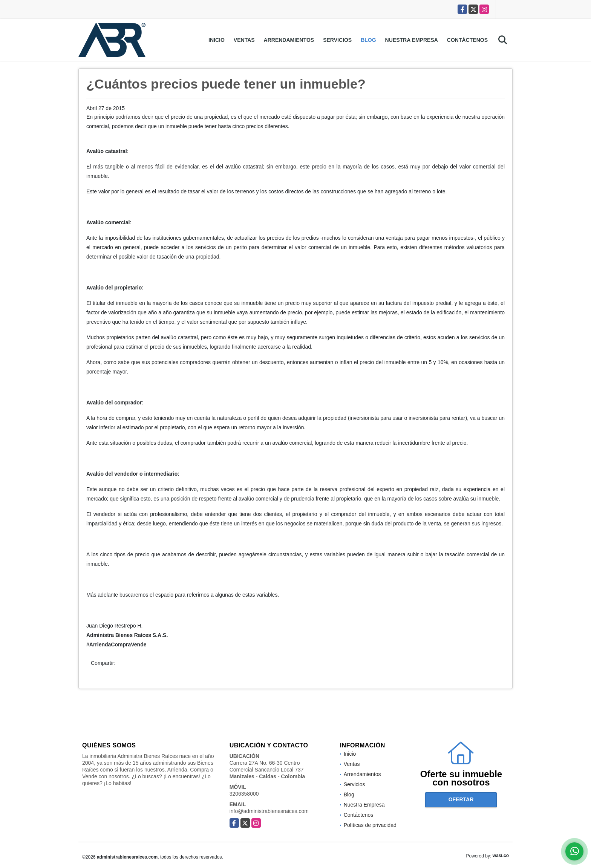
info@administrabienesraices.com (269, 811)
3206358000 (244, 794)
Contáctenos (467, 40)
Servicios (337, 40)
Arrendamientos (289, 40)
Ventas (244, 40)
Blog (368, 40)
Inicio (217, 40)
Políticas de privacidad (370, 825)
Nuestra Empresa (412, 40)
